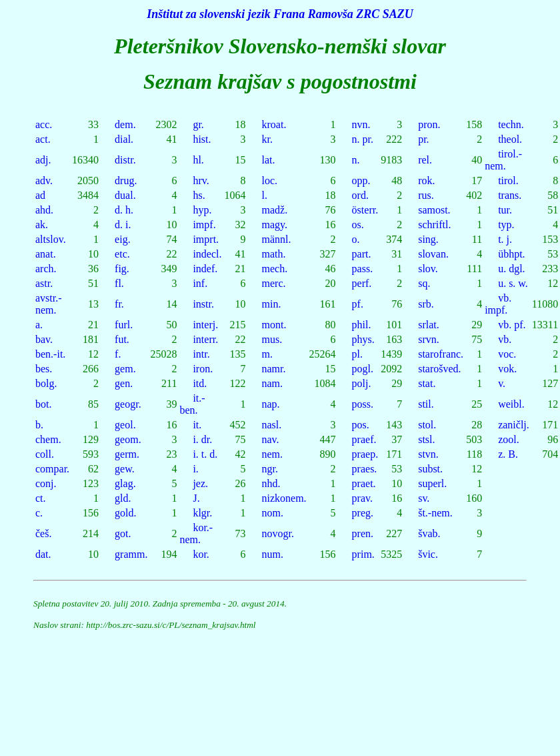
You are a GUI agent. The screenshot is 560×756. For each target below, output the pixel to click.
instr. (203, 304)
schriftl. (434, 225)
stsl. (426, 439)
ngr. (270, 469)
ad (40, 195)
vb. (505, 339)
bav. (44, 339)
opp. (361, 180)
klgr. (202, 513)
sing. (428, 239)
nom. (273, 513)
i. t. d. (205, 454)
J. (196, 498)
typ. (506, 225)
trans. (510, 195)
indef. (205, 269)
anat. (46, 254)
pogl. (363, 369)
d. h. (124, 210)
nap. (271, 404)
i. (195, 469)
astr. (44, 283)
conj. (46, 483)
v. (502, 383)
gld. (123, 498)
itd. (200, 383)
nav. (271, 439)
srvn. (429, 339)
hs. (199, 195)
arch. (46, 269)
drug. (126, 180)
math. (274, 254)
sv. (424, 498)
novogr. (278, 533)
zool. (509, 439)
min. (272, 304)
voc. (507, 354)
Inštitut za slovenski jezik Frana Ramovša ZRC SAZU (280, 14)
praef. (364, 439)
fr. (119, 304)
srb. (426, 304)
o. (356, 239)
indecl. (207, 254)
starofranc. (441, 354)
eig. (123, 239)
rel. (425, 160)
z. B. (508, 454)
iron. (203, 369)
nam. (273, 383)
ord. (360, 195)
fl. (119, 283)
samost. (434, 210)
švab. (429, 533)
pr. (423, 139)
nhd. (271, 483)
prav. (362, 498)
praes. (365, 469)
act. (43, 139)
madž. (275, 210)
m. (267, 354)
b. (39, 425)
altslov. (51, 239)
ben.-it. (50, 354)
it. (197, 425)
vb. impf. (498, 304)
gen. (124, 383)
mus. (272, 339)
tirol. (508, 180)
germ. (127, 454)
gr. (198, 124)
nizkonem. (284, 498)
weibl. (511, 404)
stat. (427, 383)
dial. (124, 139)
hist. (202, 139)
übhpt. (511, 254)
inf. (200, 283)
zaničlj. (514, 425)
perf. (362, 283)
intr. (201, 354)
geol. (125, 425)
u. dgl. (511, 269)
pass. (363, 269)
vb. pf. (512, 325)
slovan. (433, 254)
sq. (424, 283)
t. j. (505, 239)
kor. (201, 554)
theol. (510, 139)
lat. (269, 160)
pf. (358, 304)
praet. (364, 483)
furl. (124, 325)
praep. (365, 454)
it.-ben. (192, 404)
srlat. (429, 325)
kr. (267, 139)
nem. (273, 454)
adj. (43, 160)
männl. (277, 239)
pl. (357, 354)
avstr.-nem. (49, 304)
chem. (48, 439)
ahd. (44, 210)
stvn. (428, 454)
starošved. (439, 369)
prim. (363, 554)
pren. (363, 533)
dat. (43, 554)
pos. (361, 425)
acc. (44, 124)
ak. (42, 225)
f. (118, 354)
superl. (432, 483)
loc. (270, 180)
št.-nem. (435, 513)
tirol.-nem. (503, 160)
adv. (44, 180)
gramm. (131, 554)
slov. (428, 269)
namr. (274, 369)
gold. (125, 513)
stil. (426, 404)
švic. (428, 554)
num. (273, 554)
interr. (205, 339)
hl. (198, 160)
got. (123, 533)
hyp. (202, 210)
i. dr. (202, 439)
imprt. (206, 239)
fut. (122, 339)
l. (265, 195)
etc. (122, 254)
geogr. (128, 404)
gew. (125, 469)
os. (358, 225)
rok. (426, 180)
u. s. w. (513, 283)
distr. (125, 160)
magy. (275, 225)
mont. (274, 325)
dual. (125, 195)
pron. (429, 124)
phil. (362, 325)
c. (39, 513)
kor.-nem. (196, 533)
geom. (128, 439)
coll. (45, 454)
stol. (427, 425)
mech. (275, 269)
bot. (43, 404)
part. (362, 254)
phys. (363, 339)
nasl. (272, 425)
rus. (426, 195)
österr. (365, 210)
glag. (125, 483)
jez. (200, 483)
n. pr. (363, 139)
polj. (362, 383)
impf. (204, 225)
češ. (43, 533)
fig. (122, 269)
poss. (363, 404)
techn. (511, 124)
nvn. (361, 124)
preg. (363, 513)
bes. (44, 369)
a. (39, 325)
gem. (125, 369)
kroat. (274, 124)
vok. (507, 369)
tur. (505, 210)
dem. (125, 124)
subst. (430, 469)
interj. (205, 325)
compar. (52, 469)
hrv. (201, 180)
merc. (274, 283)
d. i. (123, 225)
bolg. (46, 383)
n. (356, 160)
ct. (41, 498)
